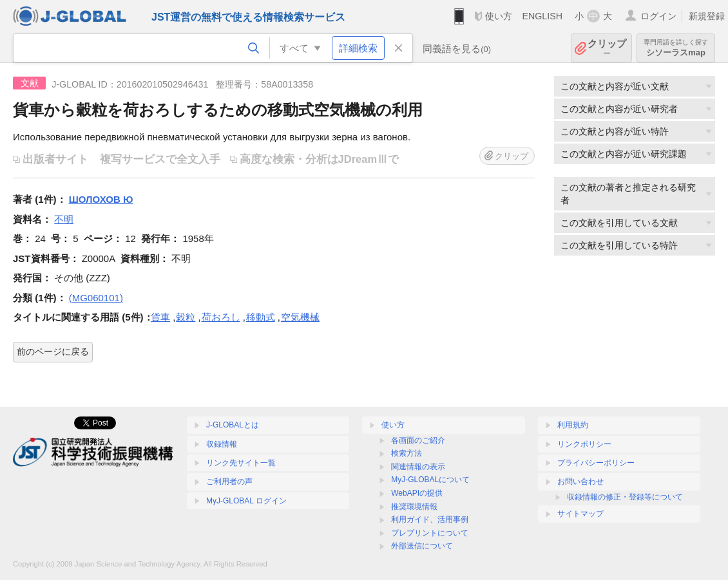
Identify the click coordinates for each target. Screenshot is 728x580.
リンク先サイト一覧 (241, 463)
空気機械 (300, 317)
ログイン (658, 16)
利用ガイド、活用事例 (430, 519)
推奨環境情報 (414, 507)
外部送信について (422, 546)
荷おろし (221, 317)
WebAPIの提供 (417, 493)
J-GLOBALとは (233, 425)
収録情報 (222, 444)
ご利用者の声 (229, 482)
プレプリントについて (430, 533)
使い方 (499, 16)
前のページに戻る (53, 351)
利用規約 (573, 425)
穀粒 (186, 317)
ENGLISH (542, 16)
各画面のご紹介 (418, 440)
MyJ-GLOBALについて (430, 480)
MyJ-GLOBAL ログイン (246, 501)
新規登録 (707, 16)
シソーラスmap (676, 48)
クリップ (607, 48)
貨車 (160, 317)
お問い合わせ (580, 482)
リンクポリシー (584, 444)
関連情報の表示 (418, 467)
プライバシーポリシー (596, 463)
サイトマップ (580, 514)
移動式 (261, 317)
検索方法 (407, 453)
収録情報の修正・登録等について (625, 497)
